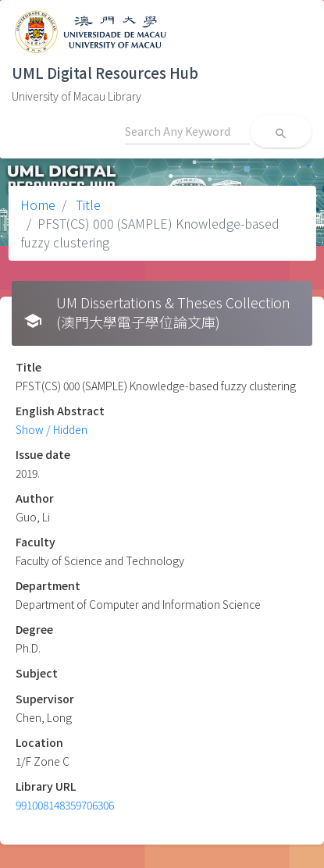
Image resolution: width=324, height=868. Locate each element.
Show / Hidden (52, 429)
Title (87, 205)
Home (38, 205)
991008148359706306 (65, 805)
